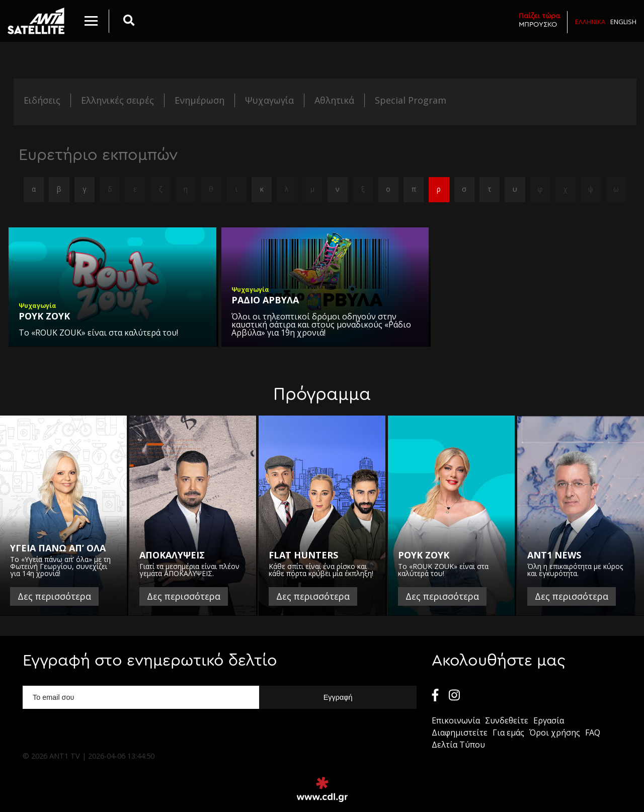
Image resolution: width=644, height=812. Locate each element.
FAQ (593, 733)
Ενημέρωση (199, 100)
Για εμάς (508, 733)
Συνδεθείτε (507, 720)
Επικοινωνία (456, 720)
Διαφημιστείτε (460, 733)
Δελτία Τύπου (458, 745)
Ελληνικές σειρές (117, 100)
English (623, 22)
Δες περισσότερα (54, 596)
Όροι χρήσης (555, 733)
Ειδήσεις (42, 100)
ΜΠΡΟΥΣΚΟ (539, 20)
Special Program (411, 100)
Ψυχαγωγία (269, 100)
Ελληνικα (590, 22)
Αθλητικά (334, 100)
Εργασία (549, 720)
